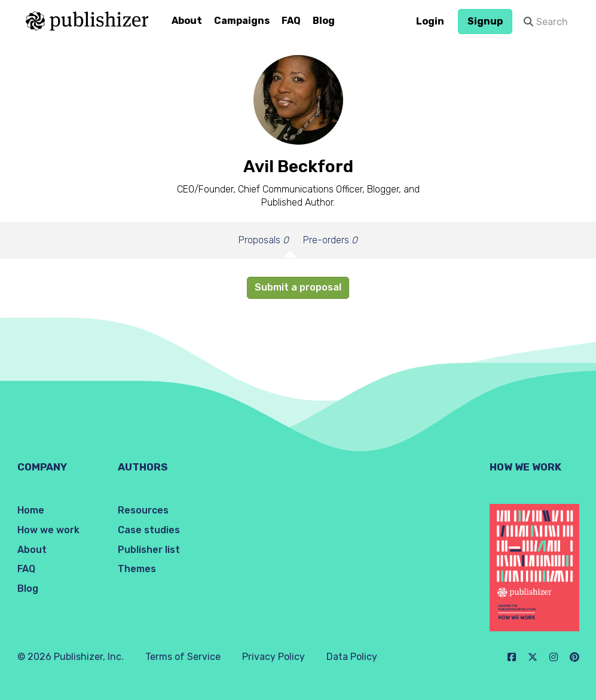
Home (31, 510)
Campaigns (242, 21)
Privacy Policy (273, 657)
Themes (137, 569)
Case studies (149, 530)
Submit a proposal (298, 287)
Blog (324, 21)
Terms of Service (183, 657)
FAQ (291, 21)
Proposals (264, 240)
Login (430, 21)
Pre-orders (330, 240)
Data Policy (352, 657)
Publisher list (149, 550)
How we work (48, 530)
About (187, 21)
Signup (485, 21)
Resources (143, 510)
